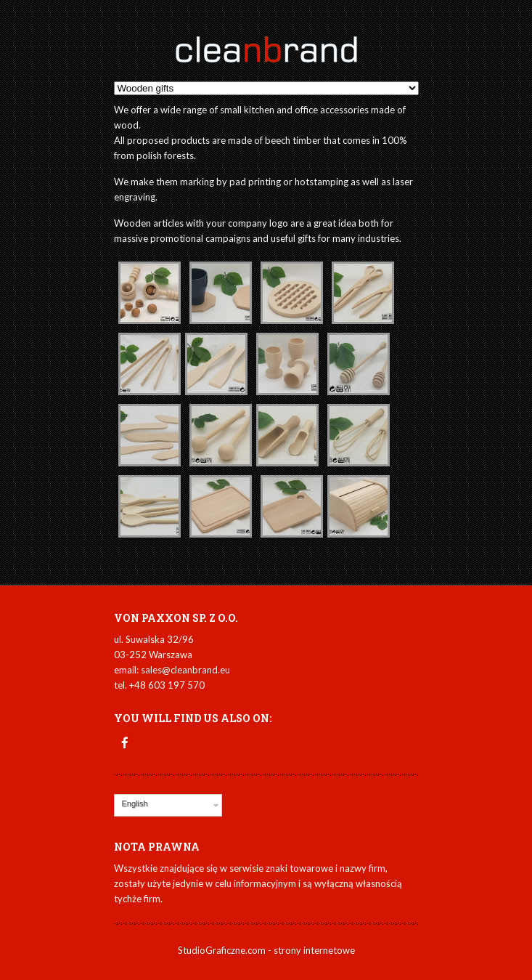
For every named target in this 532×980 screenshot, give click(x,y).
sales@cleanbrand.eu (185, 670)
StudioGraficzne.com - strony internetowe (266, 950)
